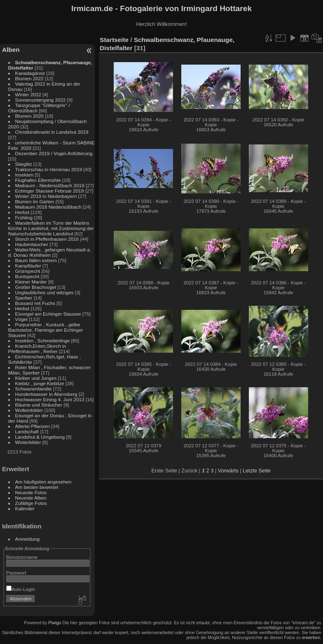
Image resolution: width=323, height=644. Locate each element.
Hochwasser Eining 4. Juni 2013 (50, 399)
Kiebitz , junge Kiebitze (40, 383)
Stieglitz (24, 164)
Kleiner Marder (31, 282)
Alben (11, 50)
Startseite (114, 40)
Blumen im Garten (35, 201)
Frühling (24, 217)
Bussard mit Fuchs (35, 303)
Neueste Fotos (31, 492)
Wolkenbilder (29, 410)
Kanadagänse (30, 73)
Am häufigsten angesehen (43, 482)
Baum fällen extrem (36, 260)
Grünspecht (28, 271)
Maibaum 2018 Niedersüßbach (48, 207)
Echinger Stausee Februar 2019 (50, 191)
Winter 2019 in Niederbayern (46, 196)
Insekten (24, 175)
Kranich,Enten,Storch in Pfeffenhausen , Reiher (37, 349)
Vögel (21, 319)
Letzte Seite (257, 471)
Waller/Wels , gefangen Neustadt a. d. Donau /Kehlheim (50, 252)
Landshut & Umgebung (40, 437)
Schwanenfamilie (34, 389)
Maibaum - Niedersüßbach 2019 (50, 185)
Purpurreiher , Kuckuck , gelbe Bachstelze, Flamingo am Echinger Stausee (46, 330)
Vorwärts (228, 471)
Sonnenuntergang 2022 (41, 100)
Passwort (16, 573)
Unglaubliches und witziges (44, 292)
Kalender (25, 508)
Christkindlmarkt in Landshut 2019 (52, 132)
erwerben (311, 637)
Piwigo (55, 623)
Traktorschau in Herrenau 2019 (49, 169)
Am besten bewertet (37, 487)
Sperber (24, 298)
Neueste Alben (31, 498)
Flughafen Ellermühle (38, 180)
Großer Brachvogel (36, 287)
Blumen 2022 (29, 78)
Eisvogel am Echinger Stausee (48, 314)
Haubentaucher (32, 244)
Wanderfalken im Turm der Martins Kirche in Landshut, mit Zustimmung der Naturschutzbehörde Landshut (51, 228)
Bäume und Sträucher (39, 405)
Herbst (22, 212)
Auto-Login (21, 589)
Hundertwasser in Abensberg (46, 394)
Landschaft (27, 431)
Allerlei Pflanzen (33, 426)
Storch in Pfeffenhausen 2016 (47, 239)
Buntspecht (27, 276)
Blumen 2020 (29, 116)
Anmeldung (28, 539)
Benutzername (22, 557)
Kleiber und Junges (36, 378)
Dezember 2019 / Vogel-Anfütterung (54, 153)
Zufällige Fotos (31, 503)
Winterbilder (28, 442)
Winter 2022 (28, 94)
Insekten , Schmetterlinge (43, 341)
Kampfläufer (28, 266)
